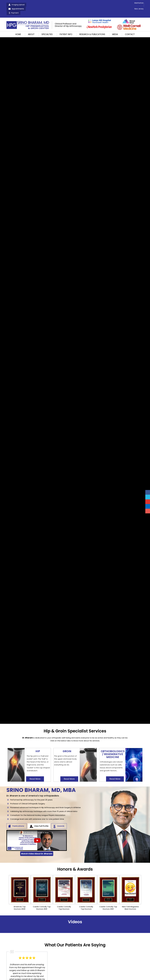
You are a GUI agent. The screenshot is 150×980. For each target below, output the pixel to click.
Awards (61, 820)
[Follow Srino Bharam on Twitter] (148, 497)
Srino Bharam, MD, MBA (41, 784)
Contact (130, 26)
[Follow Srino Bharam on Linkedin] (148, 506)
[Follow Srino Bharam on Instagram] (148, 511)
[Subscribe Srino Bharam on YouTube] (148, 502)
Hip (38, 745)
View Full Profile (41, 820)
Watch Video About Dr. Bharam (37, 848)
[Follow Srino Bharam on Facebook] (148, 492)
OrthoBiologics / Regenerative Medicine (113, 748)
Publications (18, 820)
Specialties (47, 26)
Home (18, 26)
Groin (67, 745)
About (31, 26)
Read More (35, 772)
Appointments (38, 5)
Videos (75, 916)
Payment (55, 5)
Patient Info (66, 26)
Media (115, 26)
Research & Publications (92, 26)
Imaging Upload (18, 5)
